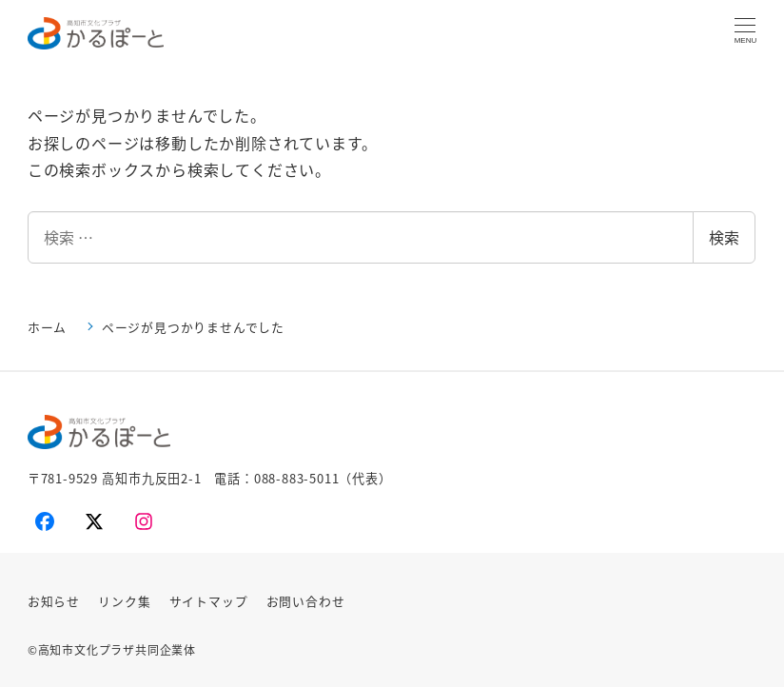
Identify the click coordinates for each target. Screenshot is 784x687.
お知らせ (54, 601)
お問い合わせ (306, 601)
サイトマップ (209, 601)
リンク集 (124, 601)
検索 (724, 237)
